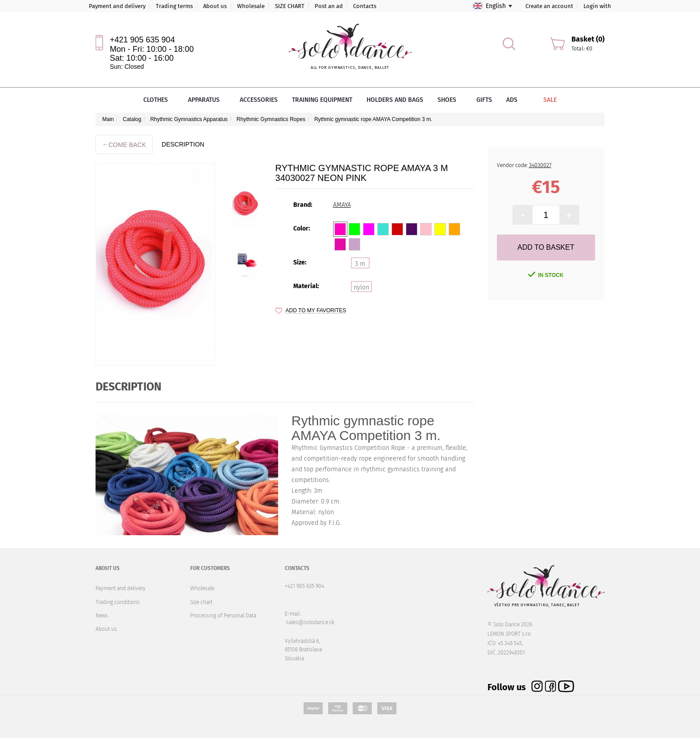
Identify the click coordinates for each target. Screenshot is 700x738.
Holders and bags (395, 100)
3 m (360, 264)
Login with (597, 6)
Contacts (365, 6)
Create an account (549, 6)
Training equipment (322, 100)
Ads (512, 100)
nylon (361, 287)
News (102, 616)
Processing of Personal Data (223, 616)
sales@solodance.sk (310, 622)
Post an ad (329, 6)
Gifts (484, 100)
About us (215, 6)
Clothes (158, 100)
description (183, 144)
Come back (124, 145)
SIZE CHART (290, 6)
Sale (544, 100)
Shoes (450, 100)
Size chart (201, 602)
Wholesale (251, 6)
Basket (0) (588, 39)
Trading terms (174, 6)
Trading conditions (118, 602)
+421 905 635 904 (142, 40)
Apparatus (207, 100)
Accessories (259, 100)
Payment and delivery (117, 6)
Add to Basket (546, 247)
